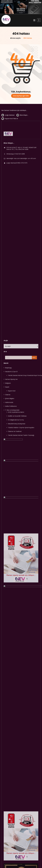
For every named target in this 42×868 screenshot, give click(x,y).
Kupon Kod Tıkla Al (11, 126)
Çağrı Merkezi (10, 123)
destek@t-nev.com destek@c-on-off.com (21, 186)
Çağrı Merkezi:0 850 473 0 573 (17, 190)
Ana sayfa (15, 38)
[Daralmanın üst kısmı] (39, 20)
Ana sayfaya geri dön (21, 96)
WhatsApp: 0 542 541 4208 (16, 181)
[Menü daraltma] (34, 20)
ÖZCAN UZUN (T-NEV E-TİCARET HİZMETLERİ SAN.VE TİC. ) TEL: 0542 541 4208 (21, 176)
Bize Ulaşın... (24, 123)
